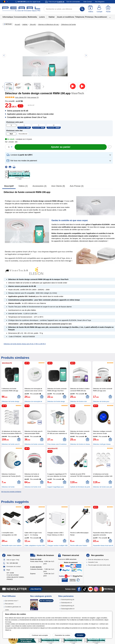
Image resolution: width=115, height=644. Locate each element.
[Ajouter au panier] (61, 147)
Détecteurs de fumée (68, 24)
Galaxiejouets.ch (66, 603)
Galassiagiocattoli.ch (68, 609)
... (110, 17)
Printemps (89, 17)
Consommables (20, 17)
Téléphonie (80, 17)
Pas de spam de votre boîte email (99, 565)
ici (10, 630)
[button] (59, 155)
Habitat (51, 17)
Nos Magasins (100, 2)
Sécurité (33, 24)
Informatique (8, 17)
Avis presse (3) (77, 186)
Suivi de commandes (73, 2)
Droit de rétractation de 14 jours (98, 559)
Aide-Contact (88, 2)
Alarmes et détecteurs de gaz (49, 24)
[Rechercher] (82, 9)
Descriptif (9, 186)
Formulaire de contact (14, 566)
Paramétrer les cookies (62, 635)
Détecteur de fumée (8, 487)
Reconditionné (101, 17)
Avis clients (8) (58, 186)
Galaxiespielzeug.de (68, 600)
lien (10, 622)
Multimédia (32, 17)
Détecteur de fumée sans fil (11, 444)
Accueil (17, 24)
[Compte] (100, 9)
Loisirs (42, 17)
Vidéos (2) (23, 186)
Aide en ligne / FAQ (13, 560)
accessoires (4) (40, 186)
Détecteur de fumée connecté (34, 444)
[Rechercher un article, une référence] (64, 9)
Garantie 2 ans (93, 562)
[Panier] (108, 9)
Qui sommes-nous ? (12, 601)
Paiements (67, 559)
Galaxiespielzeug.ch (68, 606)
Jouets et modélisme (65, 17)
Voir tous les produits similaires (11, 492)
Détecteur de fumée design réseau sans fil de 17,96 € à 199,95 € (25, 344)
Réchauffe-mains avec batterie (12, 546)
